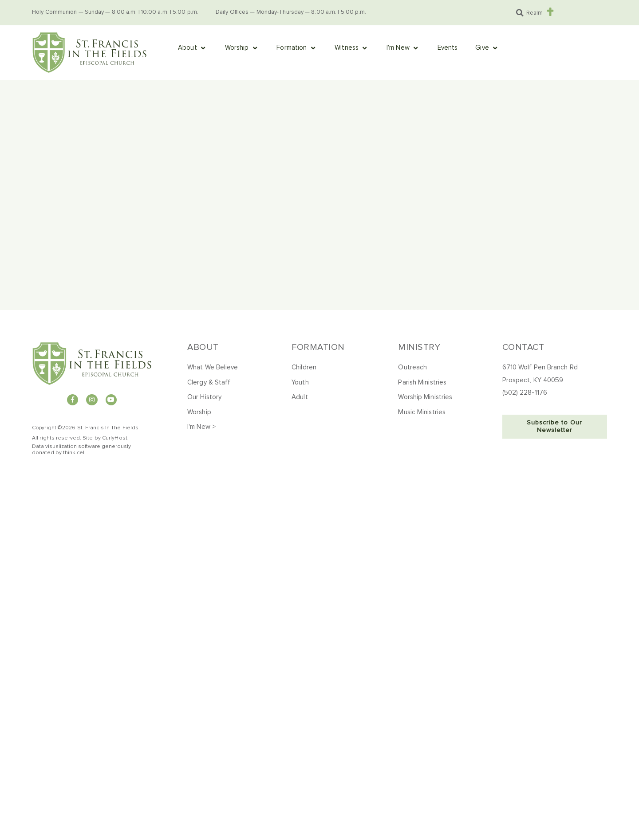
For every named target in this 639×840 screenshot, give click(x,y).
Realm (534, 13)
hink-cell (75, 453)
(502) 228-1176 (525, 393)
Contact (523, 347)
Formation (318, 347)
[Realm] (550, 12)
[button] (520, 13)
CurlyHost (115, 438)
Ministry (419, 347)
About (203, 347)
